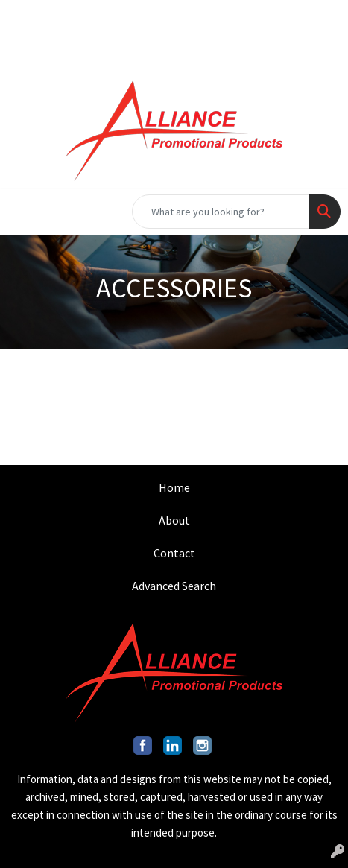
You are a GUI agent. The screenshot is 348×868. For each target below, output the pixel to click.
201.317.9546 (60, 16)
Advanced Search (174, 586)
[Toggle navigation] (23, 212)
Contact (174, 553)
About (174, 520)
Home (174, 487)
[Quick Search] (221, 212)
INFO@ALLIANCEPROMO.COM (192, 16)
